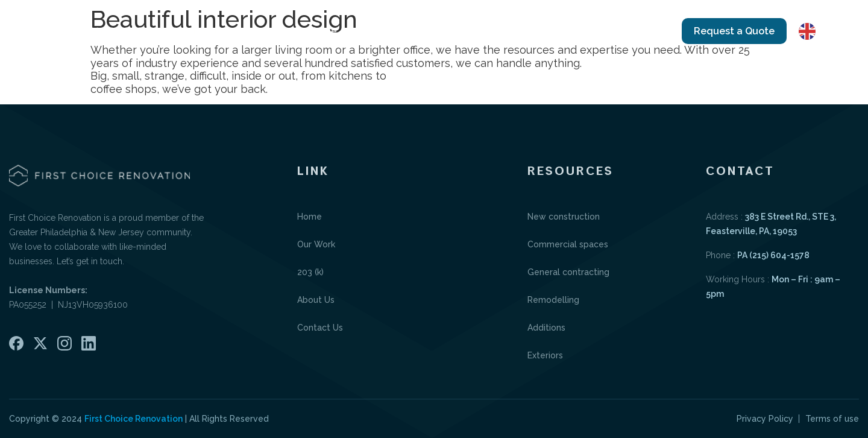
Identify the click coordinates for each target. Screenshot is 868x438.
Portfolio (473, 31)
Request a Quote (734, 31)
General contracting (568, 272)
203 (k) (310, 272)
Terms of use (832, 419)
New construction (564, 217)
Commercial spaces (568, 244)
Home (323, 31)
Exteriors (545, 355)
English (825, 31)
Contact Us (620, 31)
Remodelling (553, 300)
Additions (546, 328)
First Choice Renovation (134, 419)
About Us (544, 31)
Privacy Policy (765, 419)
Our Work (388, 31)
